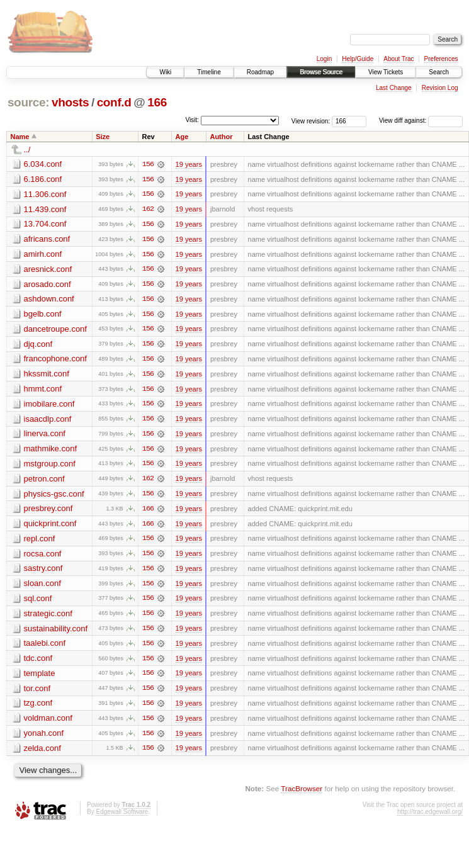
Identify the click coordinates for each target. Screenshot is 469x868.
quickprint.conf (50, 527)
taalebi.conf (45, 647)
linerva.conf (45, 436)
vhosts (70, 102)
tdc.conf (38, 662)
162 (148, 210)
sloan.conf (42, 587)
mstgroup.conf (50, 466)
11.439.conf (45, 209)
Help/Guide (358, 59)
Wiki (165, 72)
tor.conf (37, 693)
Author (221, 137)
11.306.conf (45, 194)
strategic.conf (48, 617)
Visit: (192, 120)
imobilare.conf (49, 406)
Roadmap (260, 72)
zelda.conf (42, 753)
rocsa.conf (43, 557)
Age (182, 137)
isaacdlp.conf (48, 421)
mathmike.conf (51, 451)
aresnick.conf (48, 270)
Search (439, 72)
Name (20, 137)
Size (103, 137)
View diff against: (421, 121)
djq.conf (38, 345)
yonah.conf (44, 738)
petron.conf (44, 481)
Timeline (209, 72)
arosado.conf (48, 285)
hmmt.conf (43, 391)
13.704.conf (45, 224)
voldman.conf (48, 723)
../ (27, 149)
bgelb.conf (43, 315)
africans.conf (47, 240)
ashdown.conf (49, 300)
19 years (189, 164)
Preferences (441, 59)
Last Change (394, 88)
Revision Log (440, 88)
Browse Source (321, 72)
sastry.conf (43, 572)
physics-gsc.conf (54, 496)
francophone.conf (55, 360)
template (40, 678)
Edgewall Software (122, 817)
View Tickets (386, 72)
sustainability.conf (56, 632)
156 (148, 164)
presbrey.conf (48, 511)
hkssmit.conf (47, 375)
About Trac (398, 59)
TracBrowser (302, 794)
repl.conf (40, 542)
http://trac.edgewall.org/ (430, 817)
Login (324, 59)
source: (28, 102)
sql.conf (38, 602)
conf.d (114, 102)
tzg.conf (38, 708)
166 (157, 102)
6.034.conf (43, 164)
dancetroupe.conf (55, 330)
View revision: (311, 121)
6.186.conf (43, 179)
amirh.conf (43, 255)
